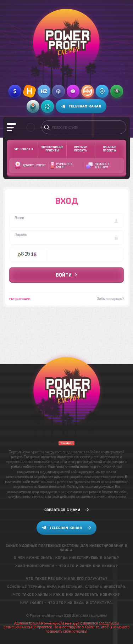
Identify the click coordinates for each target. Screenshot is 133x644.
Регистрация (20, 299)
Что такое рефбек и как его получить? (67, 579)
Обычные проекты (109, 149)
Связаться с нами (67, 510)
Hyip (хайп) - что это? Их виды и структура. (66, 603)
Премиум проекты (81, 149)
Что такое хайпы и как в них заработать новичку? (66, 595)
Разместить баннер (61, 165)
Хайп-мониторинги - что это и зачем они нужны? (66, 566)
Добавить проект (30, 165)
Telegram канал (81, 106)
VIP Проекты (23, 149)
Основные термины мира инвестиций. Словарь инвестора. (67, 587)
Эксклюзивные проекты (52, 149)
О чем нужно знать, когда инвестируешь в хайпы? (66, 558)
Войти (66, 275)
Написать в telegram (98, 166)
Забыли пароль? (110, 299)
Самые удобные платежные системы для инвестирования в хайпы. (66, 548)
